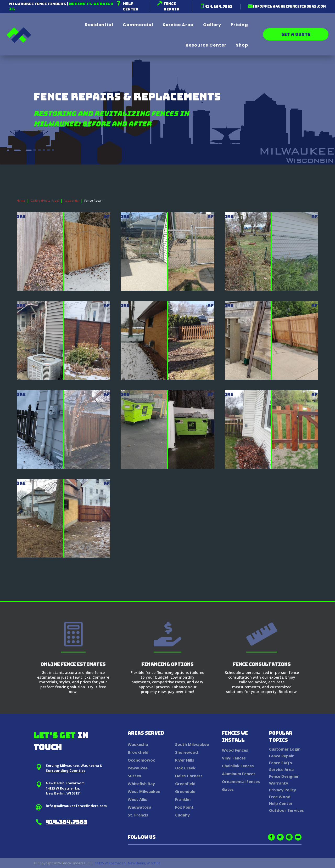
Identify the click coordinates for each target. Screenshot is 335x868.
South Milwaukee (192, 744)
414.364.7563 (218, 7)
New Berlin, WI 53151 (63, 793)
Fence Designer (284, 776)
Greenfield (185, 784)
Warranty (279, 783)
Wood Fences (235, 750)
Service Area (178, 25)
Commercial (138, 25)
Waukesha (138, 744)
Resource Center (206, 45)
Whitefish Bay (141, 784)
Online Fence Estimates (73, 664)
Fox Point (184, 807)
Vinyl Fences (234, 758)
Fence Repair (281, 756)
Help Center (281, 803)
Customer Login (285, 749)
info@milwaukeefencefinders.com (289, 6)
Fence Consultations (262, 664)
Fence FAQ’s (281, 763)
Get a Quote (296, 34)
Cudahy (182, 815)
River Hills (185, 760)
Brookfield (138, 752)
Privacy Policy (283, 790)
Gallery (212, 25)
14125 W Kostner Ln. (63, 788)
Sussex (135, 776)
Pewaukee (138, 768)
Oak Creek (185, 768)
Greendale (185, 791)
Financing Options (167, 664)
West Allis (137, 799)
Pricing (239, 25)
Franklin (183, 799)
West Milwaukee (144, 791)
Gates (228, 789)
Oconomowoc (141, 760)
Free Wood (280, 797)
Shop (242, 45)
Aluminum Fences (239, 774)
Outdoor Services (286, 810)
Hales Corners (189, 776)
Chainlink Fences (238, 766)
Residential (99, 25)
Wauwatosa (139, 807)
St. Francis (138, 815)
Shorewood (186, 752)
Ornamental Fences (241, 781)
